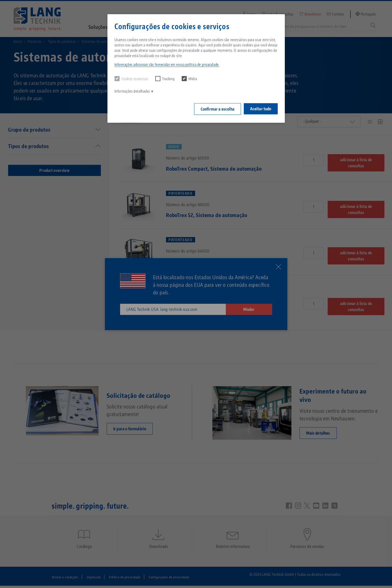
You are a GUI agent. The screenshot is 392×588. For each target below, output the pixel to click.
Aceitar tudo (261, 108)
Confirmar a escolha (216, 109)
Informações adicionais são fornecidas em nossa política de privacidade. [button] (167, 65)
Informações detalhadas (132, 91)
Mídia (189, 79)
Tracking (165, 79)
